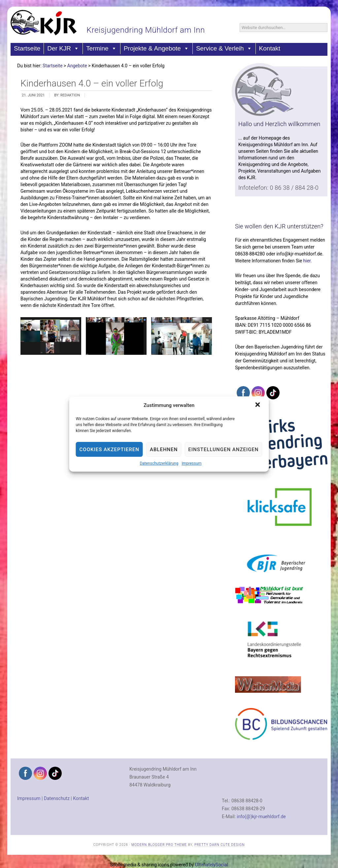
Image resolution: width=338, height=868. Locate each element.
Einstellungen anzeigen (223, 450)
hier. (308, 261)
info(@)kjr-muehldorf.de (261, 817)
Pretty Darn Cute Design (220, 845)
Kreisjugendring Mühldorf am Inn (146, 30)
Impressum (191, 463)
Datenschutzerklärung (159, 463)
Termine (101, 49)
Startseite (27, 48)
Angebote (77, 66)
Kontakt (270, 48)
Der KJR (63, 49)
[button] (258, 405)
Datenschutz (57, 798)
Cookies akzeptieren (109, 450)
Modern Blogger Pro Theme (159, 845)
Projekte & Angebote (156, 49)
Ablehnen (164, 450)
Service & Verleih (224, 49)
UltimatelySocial (212, 865)
